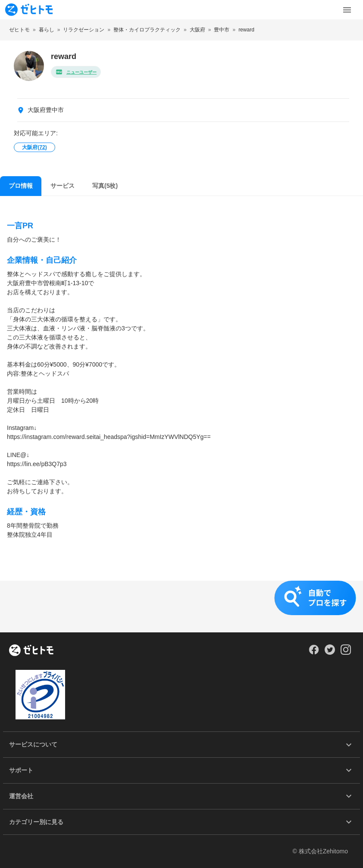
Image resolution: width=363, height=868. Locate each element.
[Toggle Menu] (347, 10)
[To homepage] (29, 10)
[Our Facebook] (314, 653)
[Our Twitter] (330, 653)
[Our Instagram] (346, 653)
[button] (181, 607)
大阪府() (34, 147)
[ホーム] (31, 651)
